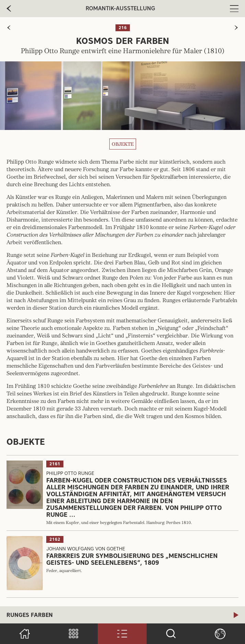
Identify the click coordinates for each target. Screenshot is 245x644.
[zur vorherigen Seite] (9, 28)
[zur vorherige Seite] (9, 9)
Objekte (123, 144)
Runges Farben (30, 615)
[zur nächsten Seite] (236, 28)
